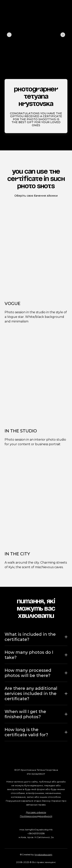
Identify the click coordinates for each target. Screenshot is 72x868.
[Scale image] (15, 35)
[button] (36, 637)
